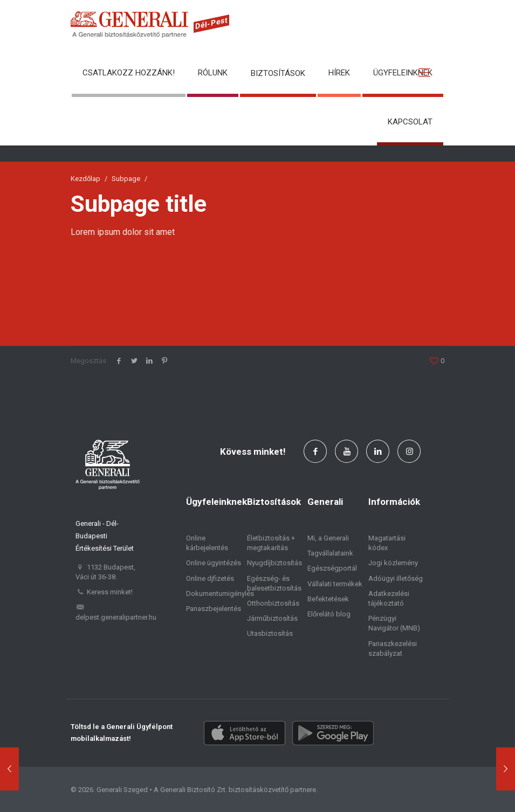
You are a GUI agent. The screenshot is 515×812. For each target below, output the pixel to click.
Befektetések (328, 599)
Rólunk (213, 73)
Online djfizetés (210, 578)
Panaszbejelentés (214, 609)
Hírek (339, 73)
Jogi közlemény (393, 563)
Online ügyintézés (214, 563)
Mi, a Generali (328, 538)
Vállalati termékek (335, 584)
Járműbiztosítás (272, 618)
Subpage (126, 179)
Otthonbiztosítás (273, 603)
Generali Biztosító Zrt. (194, 790)
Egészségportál (332, 568)
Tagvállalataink (330, 553)
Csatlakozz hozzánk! (129, 73)
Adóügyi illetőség (396, 578)
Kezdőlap (85, 179)
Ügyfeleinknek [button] (403, 73)
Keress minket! (110, 592)
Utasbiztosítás (270, 633)
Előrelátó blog (329, 614)
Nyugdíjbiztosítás (274, 563)
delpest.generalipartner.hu (116, 617)
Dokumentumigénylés (220, 594)
